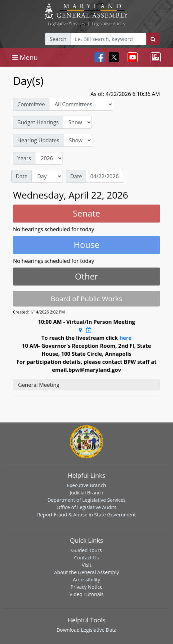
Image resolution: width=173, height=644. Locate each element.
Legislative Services (66, 24)
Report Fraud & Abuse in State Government (86, 514)
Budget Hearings (38, 122)
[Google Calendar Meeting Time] (89, 330)
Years (24, 158)
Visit (86, 565)
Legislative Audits (109, 24)
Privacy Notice (86, 587)
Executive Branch (87, 485)
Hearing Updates (38, 140)
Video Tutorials (86, 594)
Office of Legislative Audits (86, 507)
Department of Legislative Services (87, 500)
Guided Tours (86, 550)
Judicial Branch (87, 492)
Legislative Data (99, 630)
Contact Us (86, 557)
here (125, 338)
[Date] (105, 176)
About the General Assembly (86, 572)
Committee (31, 104)
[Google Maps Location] (80, 330)
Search (58, 39)
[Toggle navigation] (25, 57)
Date (22, 176)
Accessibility (86, 579)
